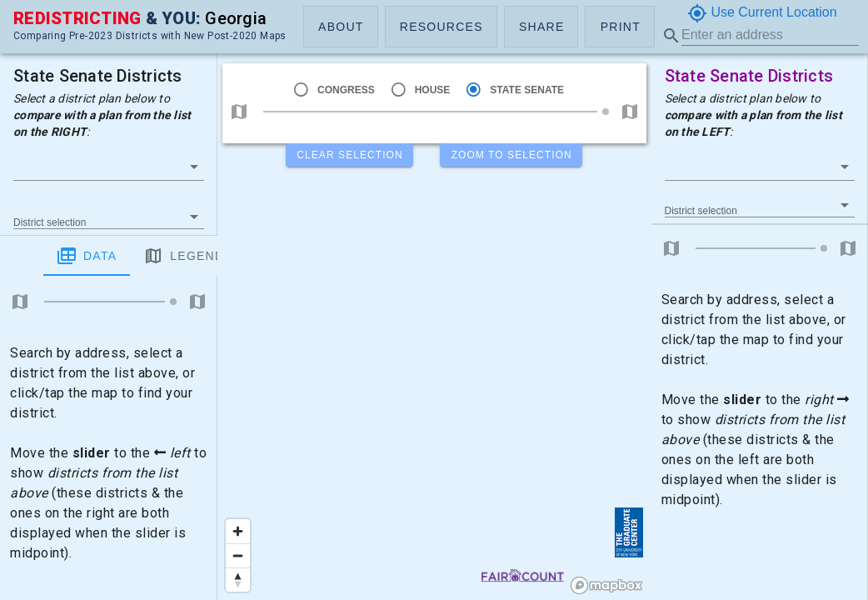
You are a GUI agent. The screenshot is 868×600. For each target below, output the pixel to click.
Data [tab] (43, 256)
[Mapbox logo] (606, 585)
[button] (341, 27)
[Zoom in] (238, 531)
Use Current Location (762, 13)
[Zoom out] (238, 555)
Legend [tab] (140, 256)
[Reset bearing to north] (238, 580)
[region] (434, 300)
